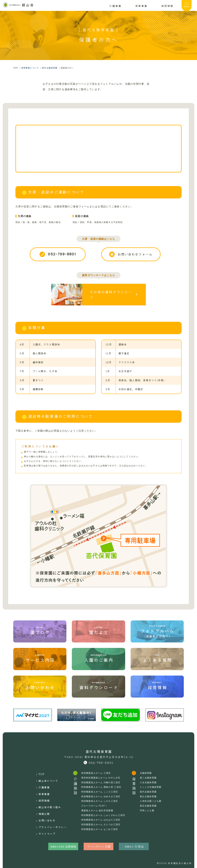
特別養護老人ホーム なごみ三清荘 (101, 827)
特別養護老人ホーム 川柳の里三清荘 (102, 780)
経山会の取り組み (50, 796)
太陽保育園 (147, 771)
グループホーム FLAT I (95, 804)
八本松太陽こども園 (152, 799)
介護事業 (44, 781)
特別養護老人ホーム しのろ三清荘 (101, 799)
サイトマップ (47, 815)
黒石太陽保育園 (149, 804)
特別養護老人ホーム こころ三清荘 (101, 790)
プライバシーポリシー (53, 810)
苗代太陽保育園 (149, 790)
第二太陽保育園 (149, 776)
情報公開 (44, 801)
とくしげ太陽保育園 (152, 785)
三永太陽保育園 (149, 780)
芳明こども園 (148, 809)
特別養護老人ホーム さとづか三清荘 (102, 823)
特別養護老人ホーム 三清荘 (97, 771)
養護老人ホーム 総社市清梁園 (99, 809)
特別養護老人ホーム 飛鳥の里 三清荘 (103, 785)
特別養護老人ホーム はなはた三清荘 (102, 818)
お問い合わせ (47, 805)
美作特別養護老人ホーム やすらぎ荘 (102, 776)
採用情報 (44, 791)
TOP (41, 771)
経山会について (48, 776)
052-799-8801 (101, 760)
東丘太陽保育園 (149, 794)
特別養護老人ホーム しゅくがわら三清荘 (105, 813)
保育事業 (44, 786)
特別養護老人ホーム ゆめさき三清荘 (102, 794)
